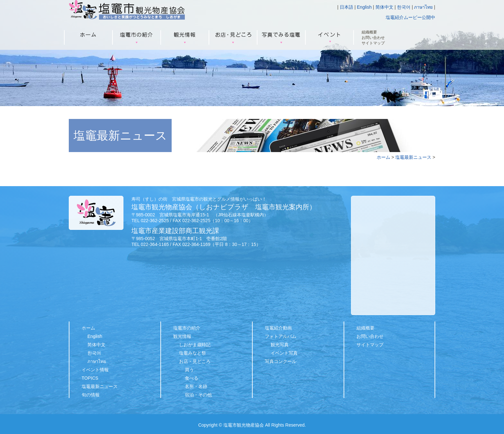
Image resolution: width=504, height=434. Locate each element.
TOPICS (90, 378)
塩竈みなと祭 (193, 353)
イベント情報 (95, 370)
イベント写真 (284, 353)
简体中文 (384, 7)
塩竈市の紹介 (187, 328)
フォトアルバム (281, 336)
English (364, 7)
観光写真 (280, 345)
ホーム (383, 157)
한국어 (404, 7)
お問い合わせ (373, 38)
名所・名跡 (196, 386)
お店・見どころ (195, 361)
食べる (192, 378)
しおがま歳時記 (195, 345)
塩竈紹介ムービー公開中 (410, 17)
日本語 (346, 7)
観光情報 (182, 336)
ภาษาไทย (423, 7)
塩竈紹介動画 (278, 328)
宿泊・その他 (198, 395)
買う (189, 370)
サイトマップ (373, 43)
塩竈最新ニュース (413, 157)
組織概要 (369, 32)
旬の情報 (91, 395)
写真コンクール (281, 361)
